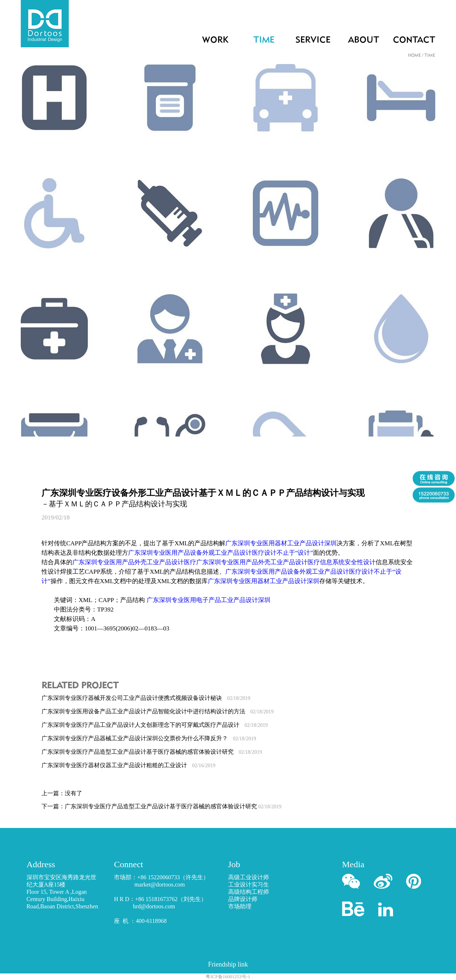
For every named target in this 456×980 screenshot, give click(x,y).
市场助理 (240, 906)
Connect (128, 864)
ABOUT (364, 40)
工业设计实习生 (249, 885)
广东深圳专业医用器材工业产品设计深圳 (281, 543)
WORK (215, 40)
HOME (415, 56)
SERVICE (313, 40)
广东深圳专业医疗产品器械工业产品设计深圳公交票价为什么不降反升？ (149, 738)
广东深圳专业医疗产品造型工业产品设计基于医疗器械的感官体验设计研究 (152, 752)
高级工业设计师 (249, 877)
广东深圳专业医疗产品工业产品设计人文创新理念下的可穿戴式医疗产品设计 (155, 725)
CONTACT (414, 40)
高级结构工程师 (249, 892)
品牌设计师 (243, 899)
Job (234, 864)
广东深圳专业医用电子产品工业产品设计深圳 (209, 600)
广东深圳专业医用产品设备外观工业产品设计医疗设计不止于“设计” (221, 553)
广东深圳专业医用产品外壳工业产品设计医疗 (134, 562)
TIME (264, 40)
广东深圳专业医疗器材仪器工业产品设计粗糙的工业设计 (128, 765)
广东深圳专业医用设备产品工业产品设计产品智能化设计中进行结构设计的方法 (158, 711)
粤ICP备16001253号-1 (228, 977)
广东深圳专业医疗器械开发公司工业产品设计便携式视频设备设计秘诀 (146, 698)
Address (41, 864)
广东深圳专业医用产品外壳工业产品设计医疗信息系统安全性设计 (286, 562)
